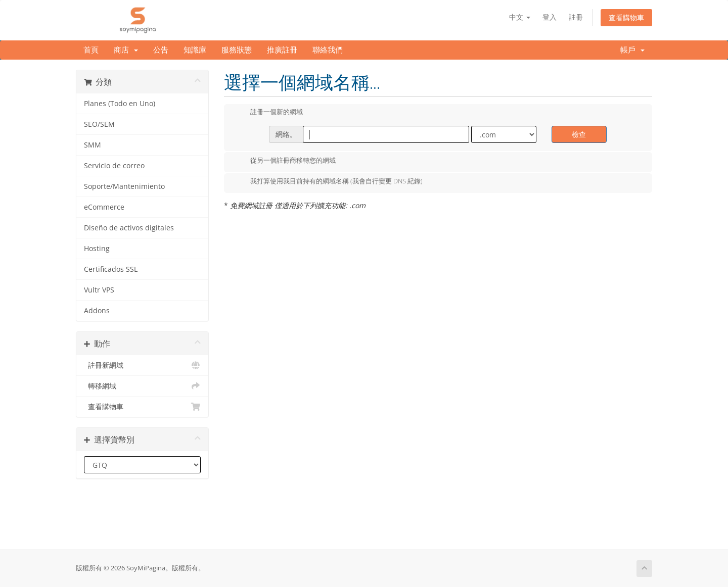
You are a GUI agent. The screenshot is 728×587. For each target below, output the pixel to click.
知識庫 (195, 50)
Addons (97, 311)
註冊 (576, 17)
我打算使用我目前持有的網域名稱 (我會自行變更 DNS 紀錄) (328, 182)
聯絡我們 (328, 50)
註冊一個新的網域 (268, 113)
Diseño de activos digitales (129, 228)
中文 (520, 17)
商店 (126, 50)
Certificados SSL (111, 269)
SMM (93, 145)
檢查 (579, 134)
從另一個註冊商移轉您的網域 (285, 161)
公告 (161, 50)
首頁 (91, 50)
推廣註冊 (282, 50)
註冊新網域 (142, 365)
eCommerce (104, 207)
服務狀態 (237, 50)
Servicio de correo (114, 166)
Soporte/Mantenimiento (124, 186)
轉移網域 (142, 386)
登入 (550, 17)
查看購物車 (626, 17)
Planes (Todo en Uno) (120, 104)
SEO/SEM (99, 124)
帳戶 (632, 50)
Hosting (97, 249)
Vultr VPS (99, 290)
